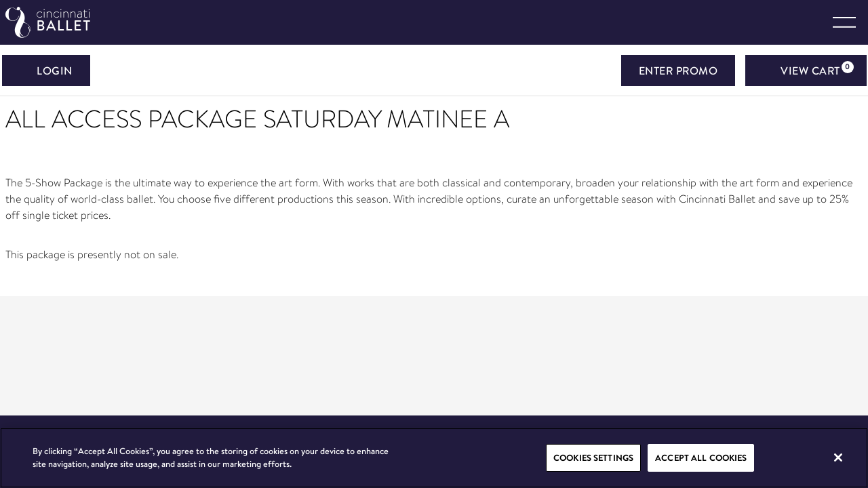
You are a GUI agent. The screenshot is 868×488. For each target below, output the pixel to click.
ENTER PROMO (678, 70)
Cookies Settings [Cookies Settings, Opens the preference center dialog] (593, 457)
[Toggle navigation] (844, 22)
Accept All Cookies (701, 457)
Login (46, 70)
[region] (434, 458)
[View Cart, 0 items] (806, 70)
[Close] (838, 457)
